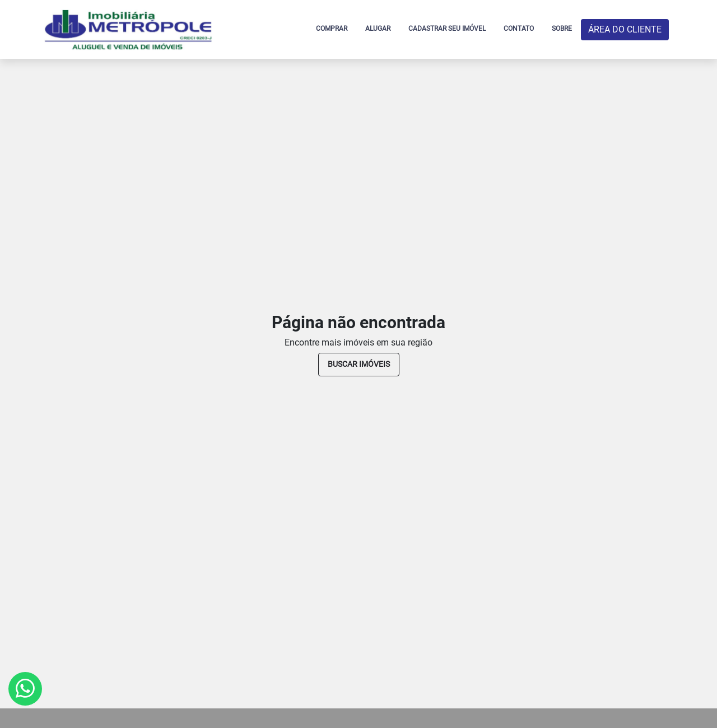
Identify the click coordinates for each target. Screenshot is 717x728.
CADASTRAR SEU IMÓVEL (447, 29)
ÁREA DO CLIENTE (625, 29)
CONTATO (519, 29)
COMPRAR (332, 29)
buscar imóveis (359, 364)
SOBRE (562, 29)
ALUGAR (378, 29)
